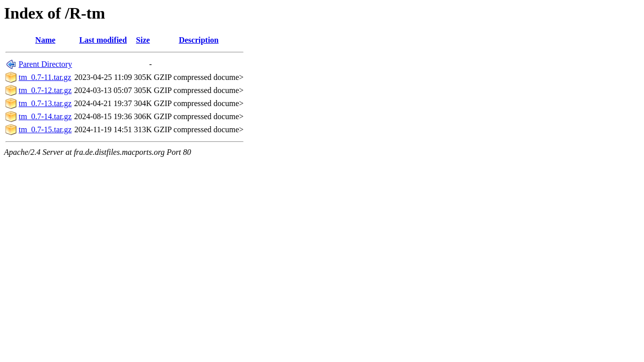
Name (45, 40)
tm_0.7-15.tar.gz (45, 129)
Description (198, 40)
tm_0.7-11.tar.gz (45, 77)
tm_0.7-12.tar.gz (45, 90)
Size (143, 40)
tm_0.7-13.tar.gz (45, 103)
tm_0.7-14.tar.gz (45, 116)
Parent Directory (45, 64)
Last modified (103, 40)
